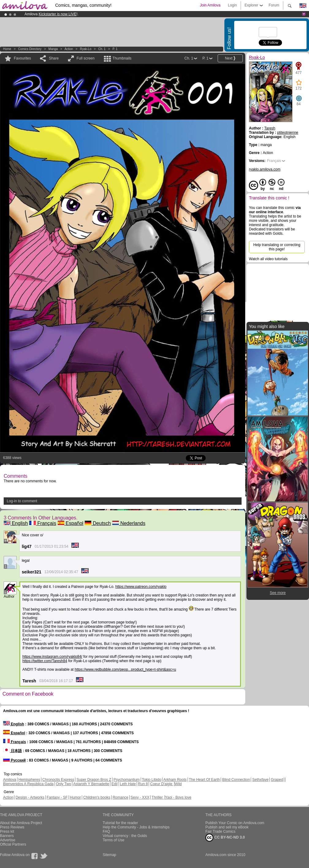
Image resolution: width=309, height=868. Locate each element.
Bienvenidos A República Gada (28, 784)
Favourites (22, 58)
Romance (120, 797)
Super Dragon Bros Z (94, 780)
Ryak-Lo (86, 49)
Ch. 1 (102, 49)
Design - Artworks (30, 797)
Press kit (7, 831)
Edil (115, 784)
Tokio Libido (152, 780)
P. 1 (115, 49)
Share (54, 58)
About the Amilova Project (21, 823)
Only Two (63, 784)
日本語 (12, 751)
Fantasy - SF (57, 797)
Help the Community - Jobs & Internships (136, 827)
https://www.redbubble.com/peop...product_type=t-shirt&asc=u (126, 669)
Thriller (158, 797)
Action (69, 49)
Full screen (86, 58)
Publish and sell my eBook (227, 827)
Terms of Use (114, 840)
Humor (75, 797)
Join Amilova (210, 5)
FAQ (106, 831)
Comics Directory (30, 49)
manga (53, 49)
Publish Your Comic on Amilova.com (235, 823)
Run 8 (143, 784)
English (16, 523)
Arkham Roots (175, 780)
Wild (178, 784)
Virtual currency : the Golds (125, 836)
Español (71, 523)
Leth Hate (128, 784)
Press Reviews (12, 827)
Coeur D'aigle (162, 784)
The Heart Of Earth (204, 780)
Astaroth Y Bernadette (91, 784)
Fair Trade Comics (220, 831)
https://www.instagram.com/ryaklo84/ (52, 657)
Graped (277, 780)
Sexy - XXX (140, 797)
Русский (14, 760)
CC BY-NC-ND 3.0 (225, 838)
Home (7, 49)
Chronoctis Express (58, 780)
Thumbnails (122, 58)
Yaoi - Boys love (178, 797)
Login (232, 5)
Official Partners (13, 844)
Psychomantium (126, 780)
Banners (7, 836)
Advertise (8, 840)
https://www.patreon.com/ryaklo (141, 587)
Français (43, 523)
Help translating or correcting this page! (277, 247)
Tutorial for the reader (120, 823)
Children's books (97, 797)
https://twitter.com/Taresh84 (45, 661)
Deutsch (98, 523)
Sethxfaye (260, 780)
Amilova (10, 780)
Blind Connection (236, 780)
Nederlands (129, 523)
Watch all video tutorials (268, 259)
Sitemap (109, 855)
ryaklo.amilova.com (265, 169)
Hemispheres (29, 780)
